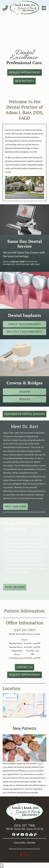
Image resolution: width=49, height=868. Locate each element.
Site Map (31, 843)
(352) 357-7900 (25, 630)
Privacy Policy (20, 843)
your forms (33, 771)
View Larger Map (10, 698)
